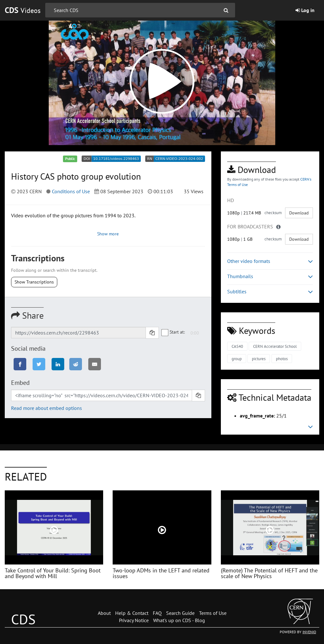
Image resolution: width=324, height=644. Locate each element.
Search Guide (180, 613)
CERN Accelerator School (275, 346)
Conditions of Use (71, 191)
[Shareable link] (78, 333)
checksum (273, 213)
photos (282, 359)
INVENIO (309, 632)
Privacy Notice (134, 620)
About (104, 613)
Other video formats (270, 261)
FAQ (157, 613)
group (237, 359)
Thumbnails (270, 276)
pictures (259, 359)
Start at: (173, 332)
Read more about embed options (47, 408)
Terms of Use (213, 613)
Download (299, 213)
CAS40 (237, 346)
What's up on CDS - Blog (179, 620)
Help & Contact (132, 613)
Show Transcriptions (34, 282)
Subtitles (270, 292)
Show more (108, 234)
